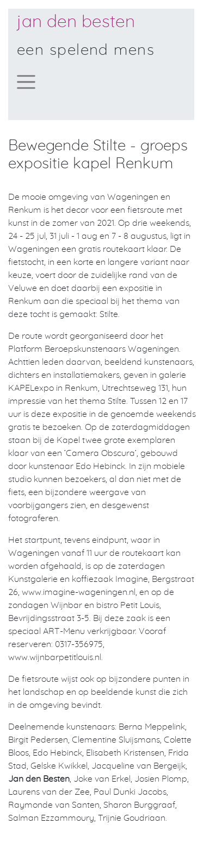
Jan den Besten (76, 22)
